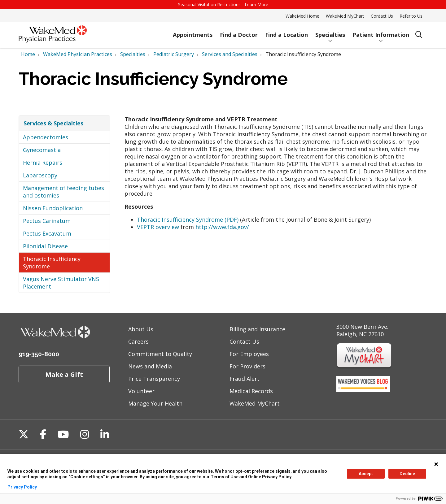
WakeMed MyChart (345, 16)
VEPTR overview (158, 227)
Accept (366, 474)
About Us (141, 329)
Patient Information (381, 32)
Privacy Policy (22, 487)
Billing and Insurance (257, 329)
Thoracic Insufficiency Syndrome (52, 263)
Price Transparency (154, 379)
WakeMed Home (302, 16)
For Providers (247, 366)
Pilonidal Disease (45, 246)
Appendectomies (46, 137)
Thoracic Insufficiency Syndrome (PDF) (188, 219)
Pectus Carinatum (47, 221)
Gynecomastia (42, 150)
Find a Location (286, 32)
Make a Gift (64, 374)
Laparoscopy (40, 175)
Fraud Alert (245, 379)
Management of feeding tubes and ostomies (63, 192)
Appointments (193, 32)
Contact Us (382, 16)
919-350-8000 (39, 354)
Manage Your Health (155, 403)
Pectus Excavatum (47, 233)
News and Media (150, 366)
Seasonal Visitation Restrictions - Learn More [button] (223, 4)
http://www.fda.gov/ (222, 227)
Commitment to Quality (160, 354)
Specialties (330, 32)
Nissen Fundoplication (53, 208)
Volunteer (141, 391)
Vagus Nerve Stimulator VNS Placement (61, 283)
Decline (407, 474)
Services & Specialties (53, 123)
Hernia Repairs (43, 163)
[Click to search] (419, 35)
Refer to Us (411, 16)
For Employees (249, 354)
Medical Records (251, 391)
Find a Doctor (239, 32)
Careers (138, 341)
